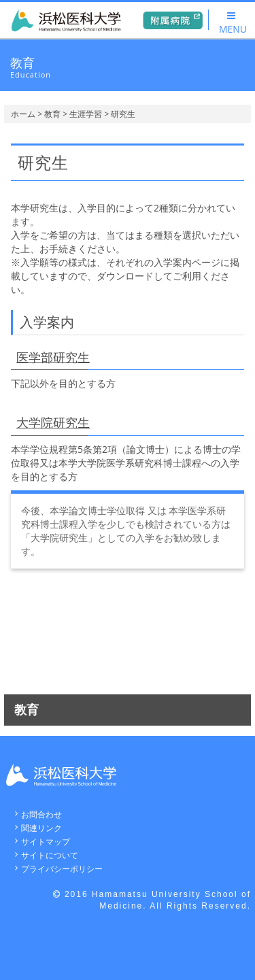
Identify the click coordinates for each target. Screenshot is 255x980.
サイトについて (50, 855)
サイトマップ (46, 842)
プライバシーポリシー (62, 869)
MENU (233, 23)
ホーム (23, 114)
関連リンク (41, 828)
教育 (52, 114)
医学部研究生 (53, 357)
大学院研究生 (53, 422)
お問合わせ (41, 814)
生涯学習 (86, 114)
